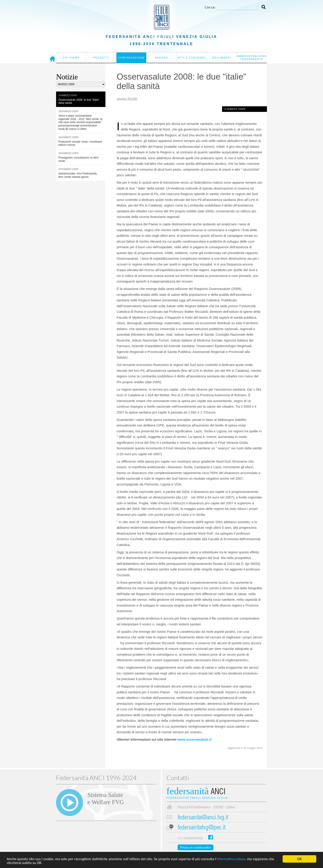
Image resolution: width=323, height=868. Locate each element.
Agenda (161, 58)
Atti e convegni (191, 58)
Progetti (101, 58)
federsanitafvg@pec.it (202, 828)
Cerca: (210, 7)
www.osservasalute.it (194, 739)
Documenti (222, 58)
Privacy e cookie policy (195, 847)
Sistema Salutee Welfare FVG (106, 798)
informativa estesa (231, 860)
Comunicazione (131, 58)
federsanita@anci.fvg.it (203, 818)
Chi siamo (71, 58)
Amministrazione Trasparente (252, 58)
